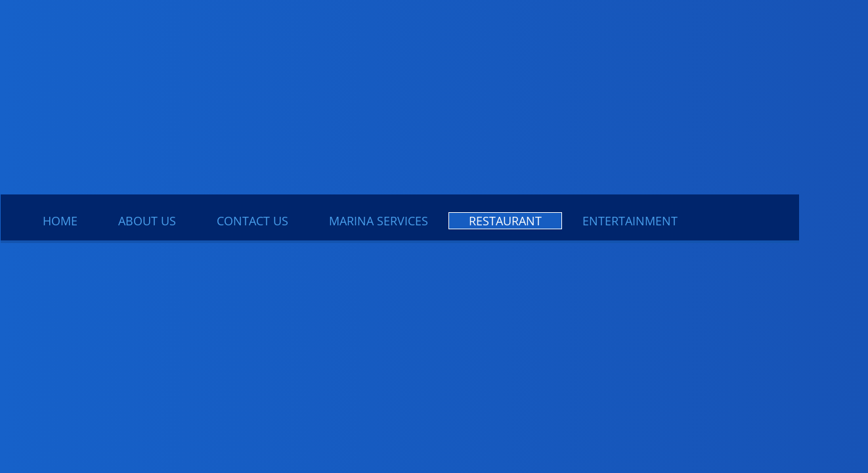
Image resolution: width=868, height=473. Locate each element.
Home (60, 221)
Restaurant (505, 221)
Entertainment (630, 221)
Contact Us (252, 221)
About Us (147, 221)
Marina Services (379, 221)
